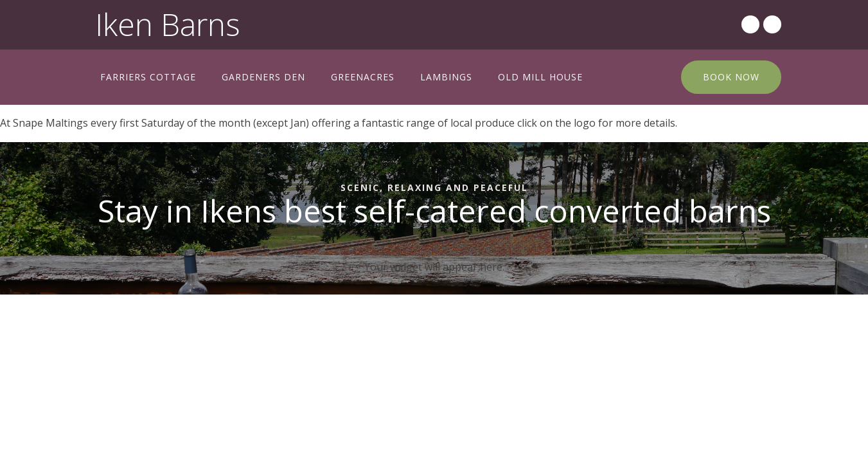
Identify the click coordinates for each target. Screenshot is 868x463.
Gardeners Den (263, 77)
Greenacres (363, 77)
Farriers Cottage (148, 77)
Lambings (446, 77)
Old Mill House (540, 77)
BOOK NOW (731, 77)
